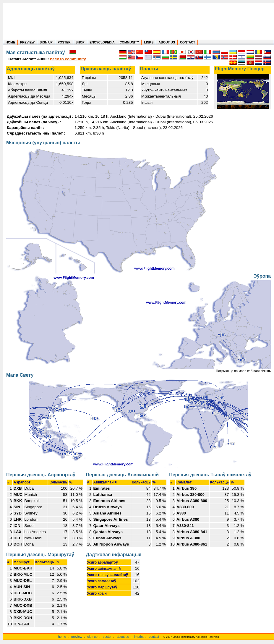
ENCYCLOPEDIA (102, 42)
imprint (139, 637)
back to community (68, 59)
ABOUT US (167, 42)
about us (123, 637)
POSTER (64, 42)
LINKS (149, 42)
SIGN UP (46, 42)
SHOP (80, 42)
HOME (10, 42)
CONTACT (188, 42)
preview (77, 637)
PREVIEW (27, 42)
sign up (93, 637)
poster (107, 637)
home (62, 637)
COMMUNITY (129, 42)
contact (154, 637)
